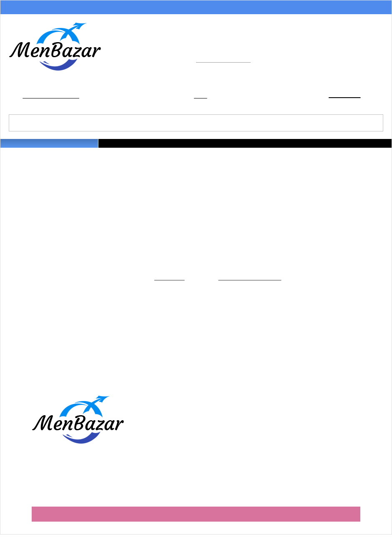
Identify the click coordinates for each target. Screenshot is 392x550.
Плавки (159, 148)
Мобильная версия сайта (196, 529)
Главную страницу (255, 285)
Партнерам (324, 8)
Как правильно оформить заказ (225, 426)
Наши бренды (364, 148)
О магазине (269, 8)
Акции (11, 8)
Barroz (352, 517)
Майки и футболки (194, 148)
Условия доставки (135, 8)
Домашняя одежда (295, 148)
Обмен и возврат (207, 8)
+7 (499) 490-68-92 (238, 50)
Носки (259, 148)
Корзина (342, 96)
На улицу (333, 148)
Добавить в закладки (53, 98)
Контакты (376, 8)
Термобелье (234, 148)
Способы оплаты (65, 8)
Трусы (140, 148)
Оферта (191, 453)
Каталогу (167, 285)
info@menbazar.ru (225, 63)
